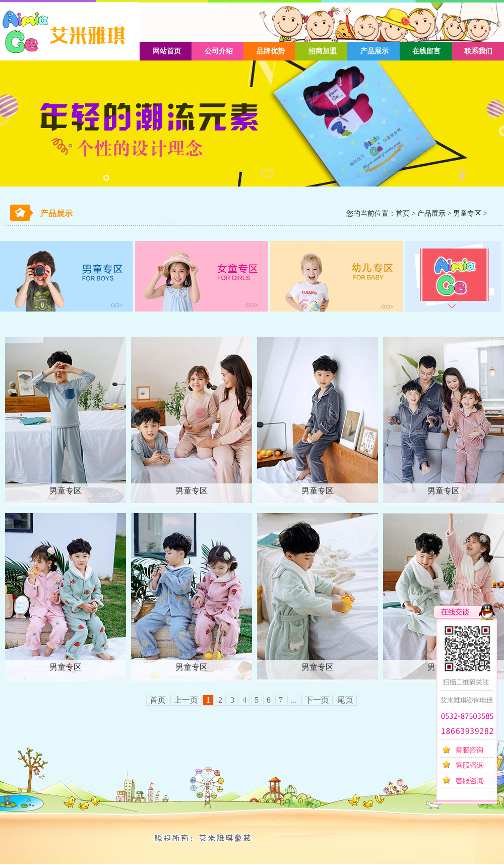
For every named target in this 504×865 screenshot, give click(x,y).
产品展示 (374, 51)
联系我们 (478, 51)
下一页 (317, 700)
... (294, 700)
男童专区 (467, 213)
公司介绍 (219, 51)
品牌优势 (271, 51)
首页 (403, 213)
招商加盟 (323, 51)
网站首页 (167, 51)
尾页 (345, 700)
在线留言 (426, 51)
